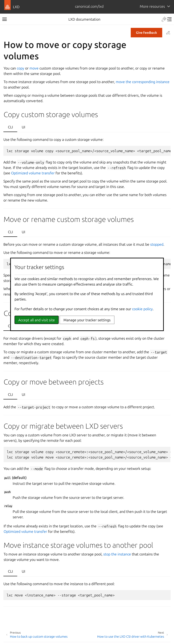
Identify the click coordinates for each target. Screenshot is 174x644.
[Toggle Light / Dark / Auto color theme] (164, 19)
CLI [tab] (10, 127)
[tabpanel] (87, 170)
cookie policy (142, 309)
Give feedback (146, 33)
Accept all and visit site (37, 320)
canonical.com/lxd (89, 6)
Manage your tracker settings (87, 320)
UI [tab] (23, 127)
